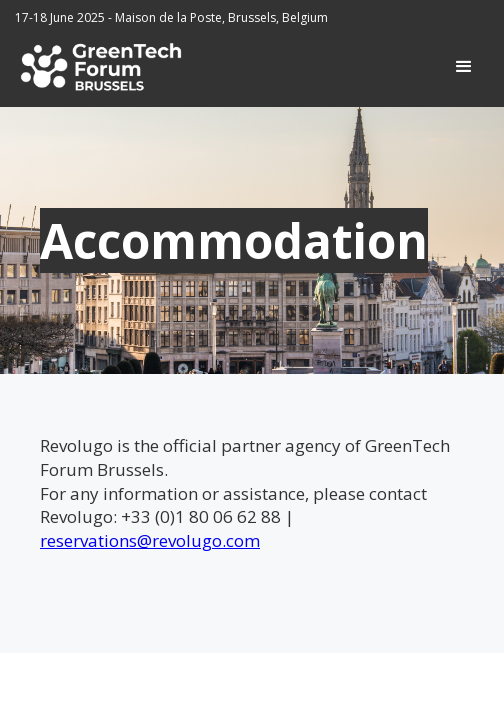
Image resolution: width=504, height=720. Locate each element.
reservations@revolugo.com (150, 540)
